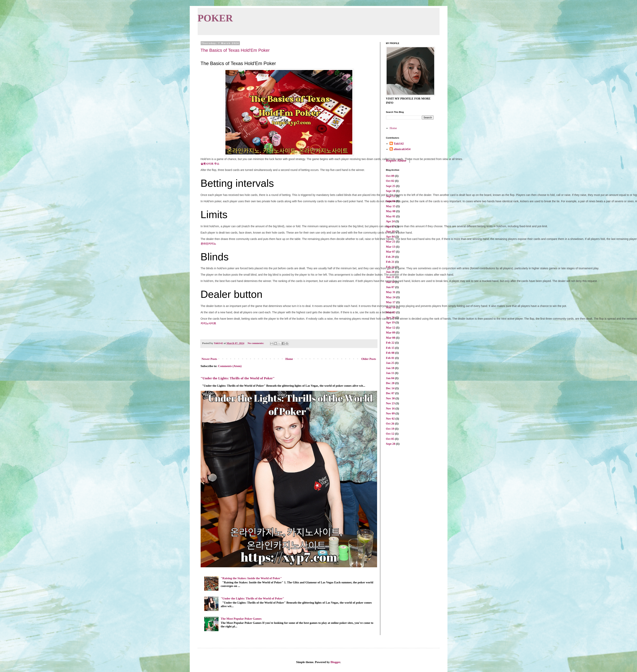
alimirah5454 (402, 149)
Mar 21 (391, 242)
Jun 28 (390, 272)
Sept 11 (391, 196)
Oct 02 (390, 181)
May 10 (391, 307)
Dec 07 (390, 393)
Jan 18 (390, 368)
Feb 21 (390, 262)
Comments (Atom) (230, 366)
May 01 (391, 216)
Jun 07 (390, 287)
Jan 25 (390, 363)
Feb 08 (390, 353)
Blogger (335, 662)
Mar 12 (391, 328)
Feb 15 (390, 348)
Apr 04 (390, 237)
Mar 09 (391, 333)
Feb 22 (390, 343)
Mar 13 (391, 247)
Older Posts (369, 359)
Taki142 (399, 144)
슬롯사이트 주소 (210, 164)
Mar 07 (391, 252)
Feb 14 (390, 267)
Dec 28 (390, 383)
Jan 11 (390, 373)
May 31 (391, 292)
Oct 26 (390, 424)
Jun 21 (390, 277)
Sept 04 (391, 201)
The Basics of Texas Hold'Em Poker (235, 50)
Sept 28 (391, 444)
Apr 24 (390, 221)
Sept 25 (391, 186)
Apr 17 (390, 226)
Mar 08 (391, 338)
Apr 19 (390, 322)
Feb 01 (390, 358)
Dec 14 (390, 388)
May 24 (391, 297)
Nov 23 (390, 403)
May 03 (391, 312)
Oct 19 (390, 429)
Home (289, 359)
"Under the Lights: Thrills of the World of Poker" (238, 378)
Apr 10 (390, 231)
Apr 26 (390, 317)
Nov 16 (390, 408)
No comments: (256, 343)
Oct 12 (390, 434)
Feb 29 (390, 257)
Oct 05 (390, 439)
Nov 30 (390, 398)
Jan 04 (390, 378)
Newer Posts (209, 359)
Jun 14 (390, 282)
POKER (215, 18)
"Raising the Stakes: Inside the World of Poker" (251, 578)
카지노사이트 (208, 323)
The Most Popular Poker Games (241, 619)
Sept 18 (391, 191)
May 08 (391, 211)
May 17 (391, 302)
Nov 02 (390, 419)
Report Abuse (396, 160)
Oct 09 (390, 176)
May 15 (391, 206)
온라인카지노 (208, 244)
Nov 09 (390, 413)
